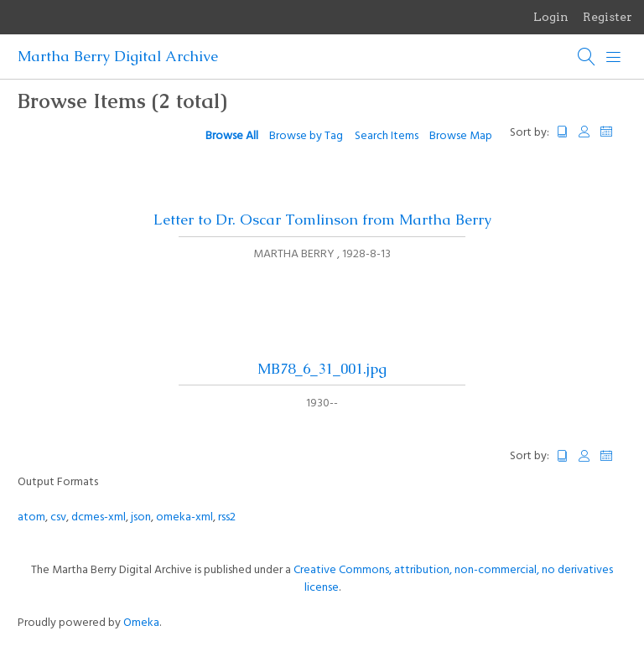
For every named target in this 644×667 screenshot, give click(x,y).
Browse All (232, 136)
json (141, 517)
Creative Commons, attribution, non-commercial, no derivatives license (453, 579)
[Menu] (614, 57)
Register (608, 17)
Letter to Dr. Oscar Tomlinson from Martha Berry (322, 220)
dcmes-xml (99, 517)
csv (58, 517)
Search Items (387, 136)
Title (563, 132)
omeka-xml (184, 517)
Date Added (614, 132)
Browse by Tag (306, 136)
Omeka (141, 623)
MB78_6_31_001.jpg (322, 369)
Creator (584, 132)
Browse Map (461, 136)
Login (551, 17)
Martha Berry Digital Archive (118, 56)
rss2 (227, 517)
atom (31, 517)
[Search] (587, 57)
